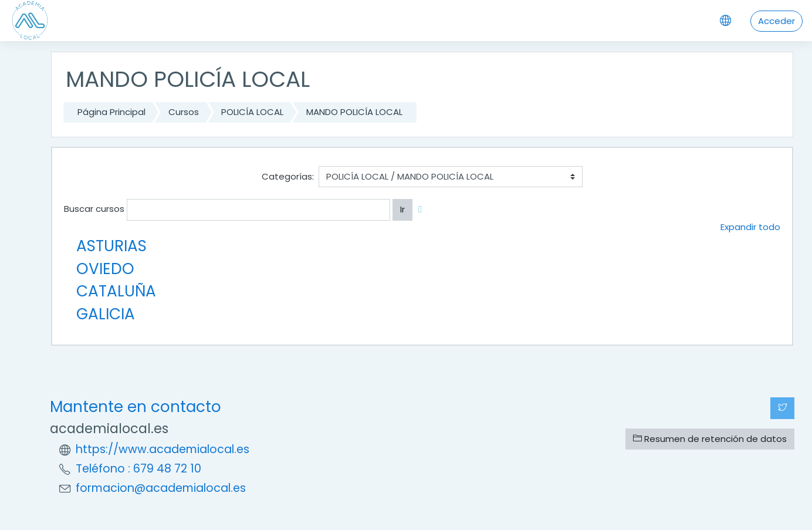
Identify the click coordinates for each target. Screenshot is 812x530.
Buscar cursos (94, 209)
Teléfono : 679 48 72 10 (138, 469)
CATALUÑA (116, 291)
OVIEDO (105, 269)
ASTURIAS (111, 246)
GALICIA (106, 314)
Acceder (777, 21)
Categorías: (288, 176)
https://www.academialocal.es (163, 449)
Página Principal (111, 112)
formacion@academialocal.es (161, 488)
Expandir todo (750, 227)
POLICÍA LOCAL (252, 112)
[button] (422, 210)
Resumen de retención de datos (710, 439)
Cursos (184, 112)
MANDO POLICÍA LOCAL (354, 112)
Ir (402, 209)
